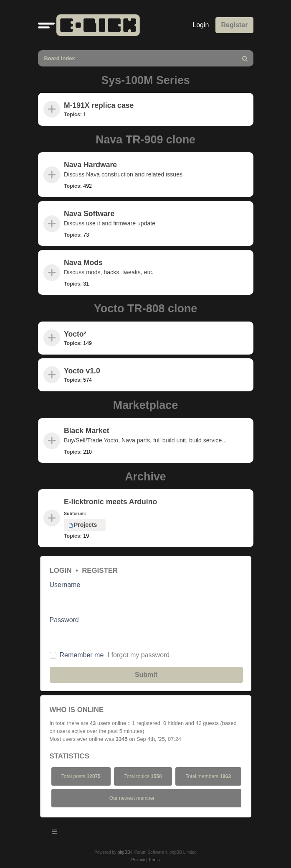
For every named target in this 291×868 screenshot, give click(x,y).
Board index (60, 58)
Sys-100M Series (145, 80)
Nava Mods (83, 263)
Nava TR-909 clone (145, 140)
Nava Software (89, 214)
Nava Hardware (90, 165)
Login (61, 571)
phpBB (124, 852)
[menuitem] (245, 58)
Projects (83, 525)
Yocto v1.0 (82, 371)
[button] (46, 25)
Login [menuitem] (201, 25)
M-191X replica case (99, 105)
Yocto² (75, 334)
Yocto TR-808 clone (145, 309)
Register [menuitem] (234, 25)
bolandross (170, 798)
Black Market (87, 431)
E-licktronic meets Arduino (110, 502)
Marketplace (145, 405)
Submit (146, 675)
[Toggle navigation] (55, 833)
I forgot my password (139, 655)
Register (100, 571)
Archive (145, 477)
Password (64, 620)
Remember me (82, 655)
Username (65, 585)
